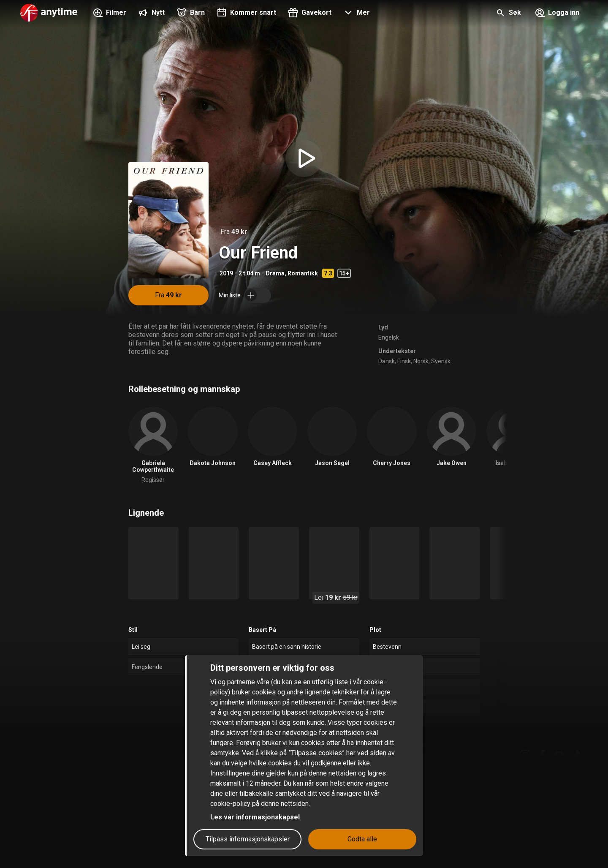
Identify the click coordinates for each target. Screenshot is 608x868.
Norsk (421, 361)
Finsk (404, 361)
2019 (226, 273)
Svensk (441, 361)
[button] (356, 14)
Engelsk (389, 337)
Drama (275, 273)
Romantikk (303, 273)
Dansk (387, 361)
